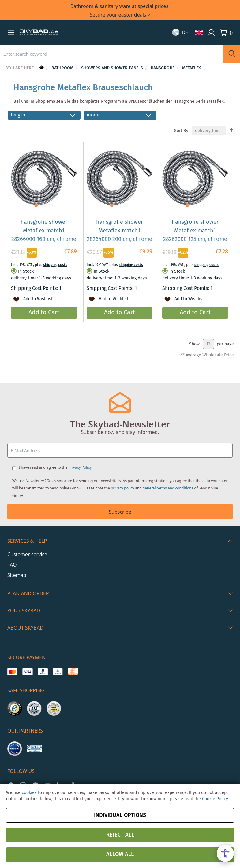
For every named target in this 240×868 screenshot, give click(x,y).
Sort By (181, 131)
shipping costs (55, 265)
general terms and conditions (168, 488)
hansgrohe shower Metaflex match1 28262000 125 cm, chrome (195, 231)
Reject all (120, 835)
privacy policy (122, 488)
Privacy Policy (80, 467)
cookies (29, 793)
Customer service (27, 554)
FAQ (12, 565)
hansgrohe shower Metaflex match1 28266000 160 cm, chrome (44, 231)
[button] (11, 32)
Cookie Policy (215, 799)
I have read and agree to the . (56, 467)
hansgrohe (163, 68)
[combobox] (112, 54)
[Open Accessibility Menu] (225, 853)
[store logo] (39, 32)
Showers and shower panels (113, 68)
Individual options (120, 815)
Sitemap (17, 575)
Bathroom (63, 68)
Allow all (120, 855)
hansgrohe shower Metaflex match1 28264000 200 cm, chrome (120, 231)
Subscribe (120, 512)
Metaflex (191, 68)
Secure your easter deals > (120, 15)
